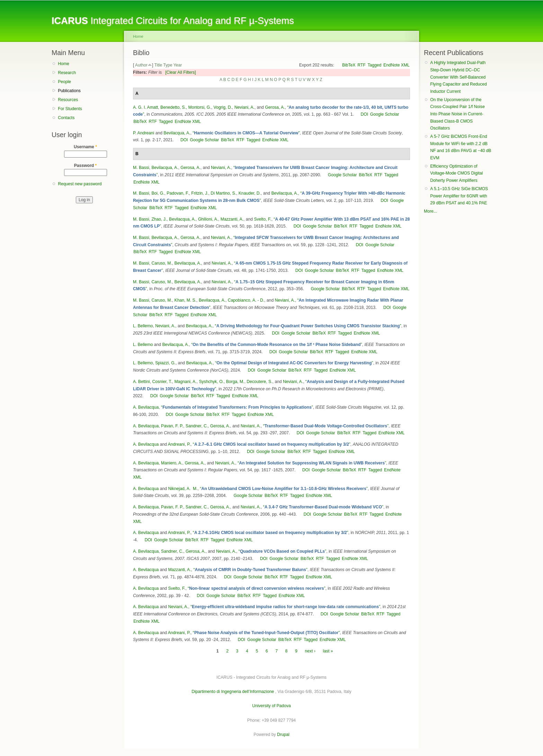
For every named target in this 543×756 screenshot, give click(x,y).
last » (328, 651)
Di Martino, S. (223, 193)
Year (178, 65)
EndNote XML (397, 65)
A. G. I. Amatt (145, 107)
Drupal (283, 735)
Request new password (80, 184)
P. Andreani (144, 133)
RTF (361, 65)
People (64, 82)
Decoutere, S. (259, 382)
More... (430, 211)
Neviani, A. (244, 107)
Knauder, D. (250, 193)
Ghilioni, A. (208, 219)
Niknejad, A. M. (183, 489)
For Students (70, 109)
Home (63, 64)
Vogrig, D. (222, 107)
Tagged (374, 65)
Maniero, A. (172, 463)
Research (67, 73)
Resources (68, 100)
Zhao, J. (159, 219)
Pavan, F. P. (172, 426)
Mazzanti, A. (232, 219)
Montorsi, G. (200, 107)
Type (168, 65)
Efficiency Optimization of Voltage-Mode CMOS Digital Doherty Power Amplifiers (456, 173)
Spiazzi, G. (165, 363)
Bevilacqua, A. (177, 133)
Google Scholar (385, 114)
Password (86, 166)
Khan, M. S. (186, 300)
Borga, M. (235, 382)
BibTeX (349, 65)
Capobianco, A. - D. (246, 300)
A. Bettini (141, 382)
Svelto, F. (262, 219)
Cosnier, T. (162, 382)
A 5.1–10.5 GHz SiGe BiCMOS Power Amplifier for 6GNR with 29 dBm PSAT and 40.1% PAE (459, 196)
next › (310, 651)
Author (141, 65)
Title (158, 65)
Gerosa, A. (275, 107)
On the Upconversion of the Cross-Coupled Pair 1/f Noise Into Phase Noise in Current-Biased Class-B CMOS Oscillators (457, 114)
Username (85, 147)
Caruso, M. (162, 263)
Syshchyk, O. (211, 382)
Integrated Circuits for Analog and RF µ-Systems (173, 21)
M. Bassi (141, 168)
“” (246, 133)
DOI (364, 114)
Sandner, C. (197, 426)
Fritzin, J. (200, 193)
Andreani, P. (179, 444)
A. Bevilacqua (146, 407)
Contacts (66, 118)
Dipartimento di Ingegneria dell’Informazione (233, 692)
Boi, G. (158, 193)
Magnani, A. (185, 382)
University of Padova (271, 706)
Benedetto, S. (173, 107)
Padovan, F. (178, 193)
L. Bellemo (143, 326)
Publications (69, 91)
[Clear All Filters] (181, 72)
